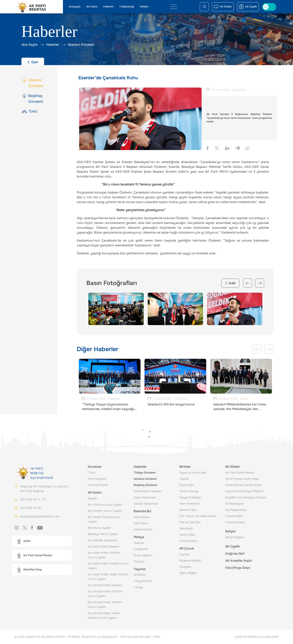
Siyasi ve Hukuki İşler (193, 473)
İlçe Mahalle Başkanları (102, 540)
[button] (42, 541)
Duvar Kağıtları (143, 555)
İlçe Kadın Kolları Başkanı (104, 546)
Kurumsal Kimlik (98, 485)
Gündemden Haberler (148, 491)
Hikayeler (185, 567)
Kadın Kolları (187, 535)
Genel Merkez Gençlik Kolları (243, 485)
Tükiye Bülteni (143, 581)
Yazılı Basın (141, 523)
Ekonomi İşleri (188, 510)
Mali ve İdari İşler (190, 522)
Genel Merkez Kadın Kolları (242, 479)
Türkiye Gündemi (145, 473)
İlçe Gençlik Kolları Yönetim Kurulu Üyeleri (105, 604)
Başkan (92, 498)
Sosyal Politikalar (190, 497)
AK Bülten (140, 575)
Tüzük (92, 473)
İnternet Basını (143, 529)
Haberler (108, 7)
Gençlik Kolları (188, 541)
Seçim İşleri (187, 485)
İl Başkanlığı (127, 7)
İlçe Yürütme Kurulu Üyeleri (105, 505)
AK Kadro (92, 7)
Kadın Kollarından (145, 497)
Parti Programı (97, 479)
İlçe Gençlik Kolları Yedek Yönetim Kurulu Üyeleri (104, 615)
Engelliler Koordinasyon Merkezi (246, 497)
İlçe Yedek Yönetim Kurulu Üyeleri (104, 519)
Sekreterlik (186, 528)
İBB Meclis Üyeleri (99, 528)
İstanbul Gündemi (145, 479)
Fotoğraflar (141, 549)
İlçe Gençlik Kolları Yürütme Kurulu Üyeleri (105, 594)
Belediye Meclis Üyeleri (103, 534)
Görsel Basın (142, 517)
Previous (248, 283)
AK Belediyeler (235, 504)
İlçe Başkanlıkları (236, 510)
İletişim (144, 7)
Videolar (139, 543)
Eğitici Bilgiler (188, 573)
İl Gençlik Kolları (235, 522)
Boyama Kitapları (190, 560)
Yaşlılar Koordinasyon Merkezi (244, 491)
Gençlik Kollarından (146, 504)
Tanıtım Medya (189, 491)
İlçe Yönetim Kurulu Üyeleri (105, 511)
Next (260, 283)
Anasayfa (75, 7)
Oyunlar (184, 554)
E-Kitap (138, 587)
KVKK (156, 637)
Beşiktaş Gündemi (145, 485)
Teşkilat (184, 479)
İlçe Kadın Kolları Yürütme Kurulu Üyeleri (104, 555)
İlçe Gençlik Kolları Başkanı (105, 585)
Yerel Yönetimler (190, 504)
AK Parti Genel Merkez (240, 473)
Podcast (139, 561)
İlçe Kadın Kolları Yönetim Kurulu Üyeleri (108, 566)
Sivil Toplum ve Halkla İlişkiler (198, 516)
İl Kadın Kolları (234, 516)
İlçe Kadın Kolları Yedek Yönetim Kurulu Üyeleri (108, 577)
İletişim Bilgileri (235, 537)
